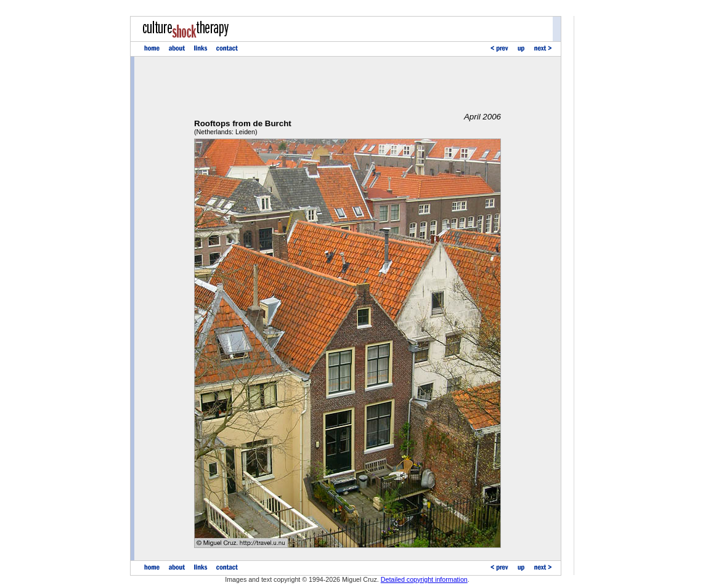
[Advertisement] (348, 84)
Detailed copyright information (424, 579)
